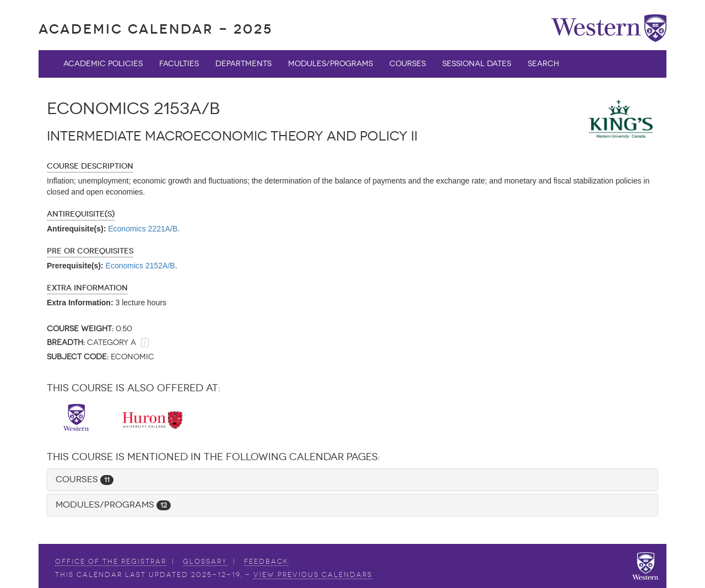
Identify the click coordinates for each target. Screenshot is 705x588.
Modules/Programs (330, 64)
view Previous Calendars (313, 575)
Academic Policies (103, 64)
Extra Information (87, 288)
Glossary (205, 562)
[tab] (352, 480)
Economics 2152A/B (140, 266)
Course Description (90, 166)
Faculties (179, 64)
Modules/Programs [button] (113, 505)
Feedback (266, 562)
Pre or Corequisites (90, 251)
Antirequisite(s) (81, 214)
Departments (243, 64)
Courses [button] (85, 479)
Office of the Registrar (111, 562)
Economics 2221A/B (143, 229)
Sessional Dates (477, 64)
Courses (408, 64)
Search (543, 64)
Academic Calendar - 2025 (156, 29)
